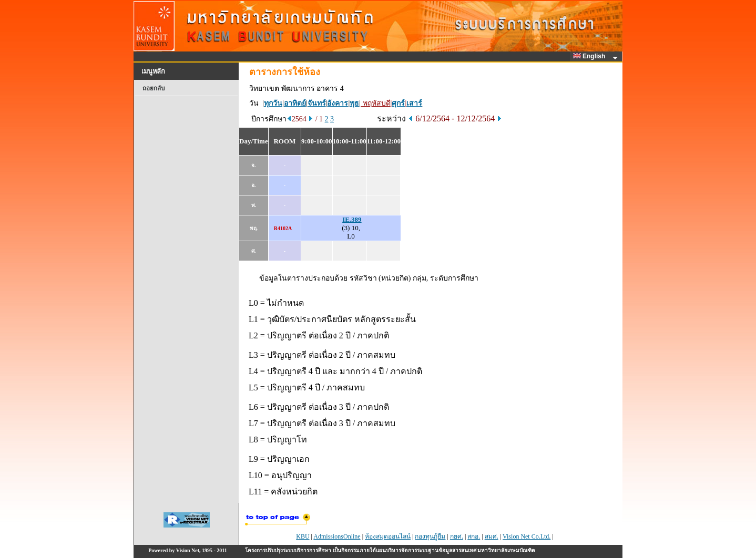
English (591, 56)
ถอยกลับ (154, 88)
